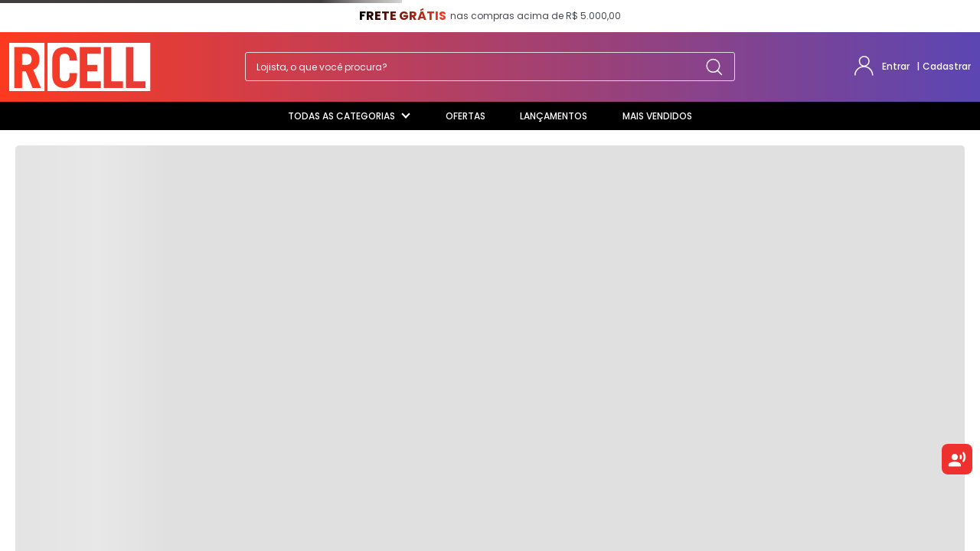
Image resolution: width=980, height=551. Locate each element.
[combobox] (490, 67)
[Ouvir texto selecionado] (957, 459)
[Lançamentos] (554, 116)
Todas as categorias (349, 116)
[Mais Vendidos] (657, 116)
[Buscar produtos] (714, 66)
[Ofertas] (465, 116)
